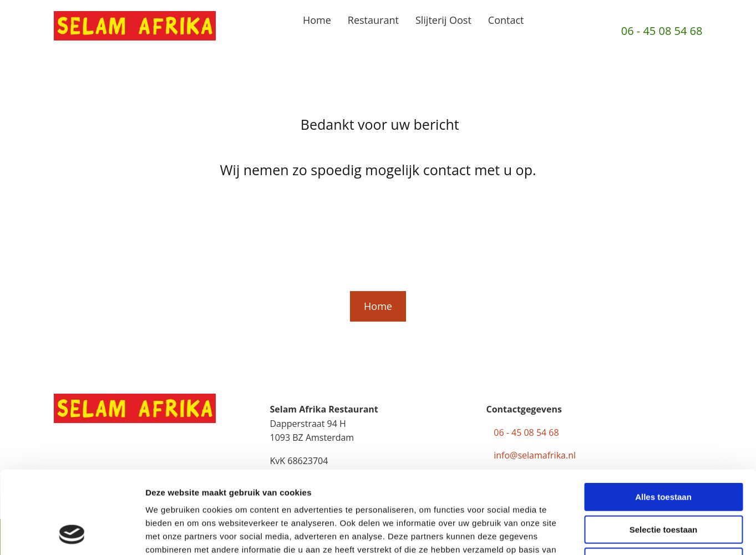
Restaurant (373, 20)
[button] (378, 306)
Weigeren (663, 484)
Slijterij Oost (443, 20)
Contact (506, 20)
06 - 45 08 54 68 (662, 31)
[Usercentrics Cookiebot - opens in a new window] (72, 533)
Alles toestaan (663, 419)
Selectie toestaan (664, 452)
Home (317, 20)
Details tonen (599, 533)
